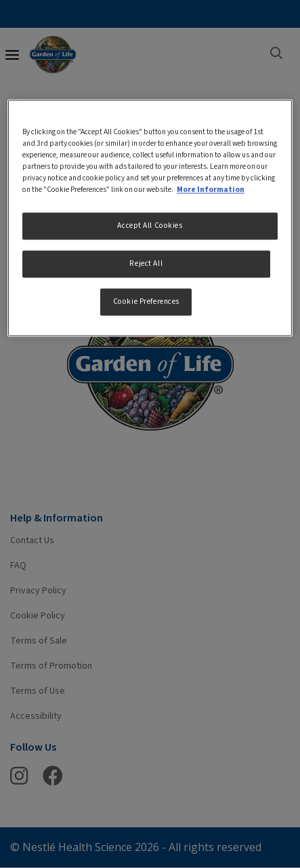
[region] (150, 218)
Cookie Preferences (146, 302)
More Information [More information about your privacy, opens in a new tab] (211, 190)
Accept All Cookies (150, 226)
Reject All (146, 264)
